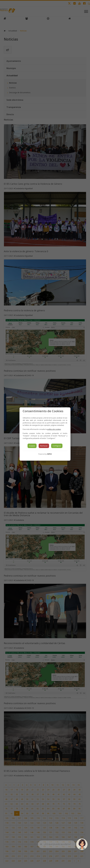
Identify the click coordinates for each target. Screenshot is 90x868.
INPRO (49, 454)
